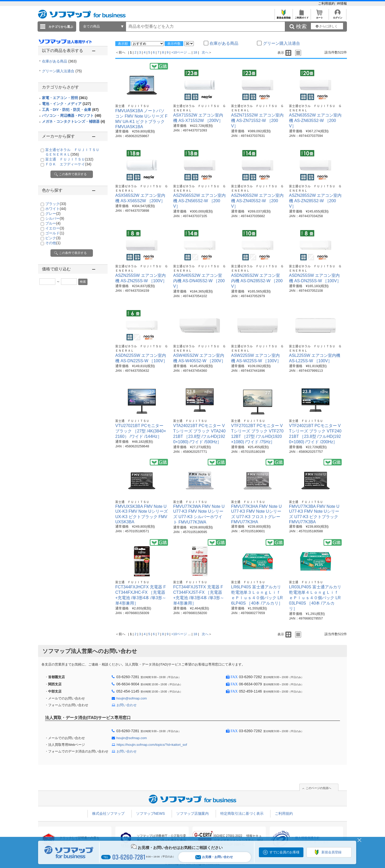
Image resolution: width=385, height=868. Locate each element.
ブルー (53, 223)
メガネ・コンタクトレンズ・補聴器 (73, 121)
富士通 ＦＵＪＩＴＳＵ (69, 159)
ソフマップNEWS (151, 813)
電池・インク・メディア (67, 104)
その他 (53, 243)
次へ (205, 52)
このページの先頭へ (318, 788)
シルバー (55, 218)
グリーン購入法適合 (62, 71)
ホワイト (56, 209)
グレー (53, 214)
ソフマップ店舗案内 (192, 813)
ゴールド (55, 233)
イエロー (55, 228)
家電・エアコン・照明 (65, 98)
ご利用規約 (327, 3)
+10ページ (179, 52)
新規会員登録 (283, 16)
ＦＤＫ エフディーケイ (68, 164)
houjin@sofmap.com (132, 698)
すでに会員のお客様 (285, 852)
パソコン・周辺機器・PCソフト (72, 116)
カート (320, 16)
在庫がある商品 (59, 61)
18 (195, 52)
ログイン (338, 16)
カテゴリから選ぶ (61, 27)
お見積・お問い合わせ (214, 857)
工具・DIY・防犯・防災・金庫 (70, 110)
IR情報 (342, 3)
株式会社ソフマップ (108, 813)
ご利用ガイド (301, 16)
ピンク (53, 238)
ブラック (56, 204)
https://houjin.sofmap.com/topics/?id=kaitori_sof (152, 745)
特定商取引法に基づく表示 (242, 813)
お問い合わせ (127, 705)
